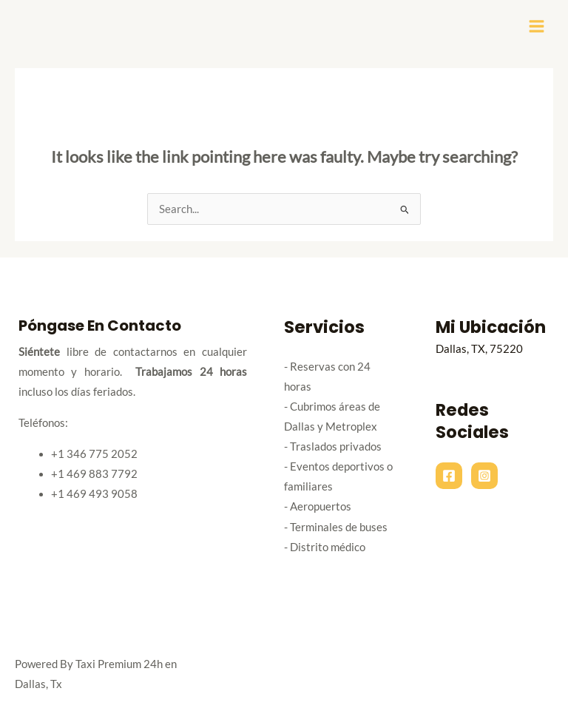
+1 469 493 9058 (94, 494)
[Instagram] (484, 476)
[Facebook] (449, 476)
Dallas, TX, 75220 (479, 349)
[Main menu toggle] (537, 26)
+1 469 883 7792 (94, 474)
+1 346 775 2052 (94, 454)
